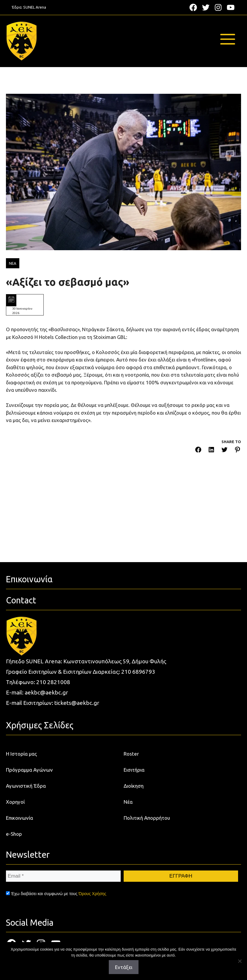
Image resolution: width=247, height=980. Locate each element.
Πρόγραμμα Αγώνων (29, 770)
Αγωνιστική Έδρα (26, 786)
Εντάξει (124, 967)
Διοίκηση (134, 786)
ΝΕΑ (13, 263)
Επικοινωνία (19, 818)
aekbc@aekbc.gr (46, 692)
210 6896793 (138, 672)
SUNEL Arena (35, 7)
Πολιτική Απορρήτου (147, 818)
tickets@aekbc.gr (77, 703)
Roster (131, 754)
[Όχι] (240, 961)
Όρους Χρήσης (92, 894)
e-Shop (14, 834)
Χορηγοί (15, 802)
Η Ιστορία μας (21, 754)
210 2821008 (53, 682)
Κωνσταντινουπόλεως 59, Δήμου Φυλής (115, 661)
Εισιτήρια (134, 770)
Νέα (128, 802)
